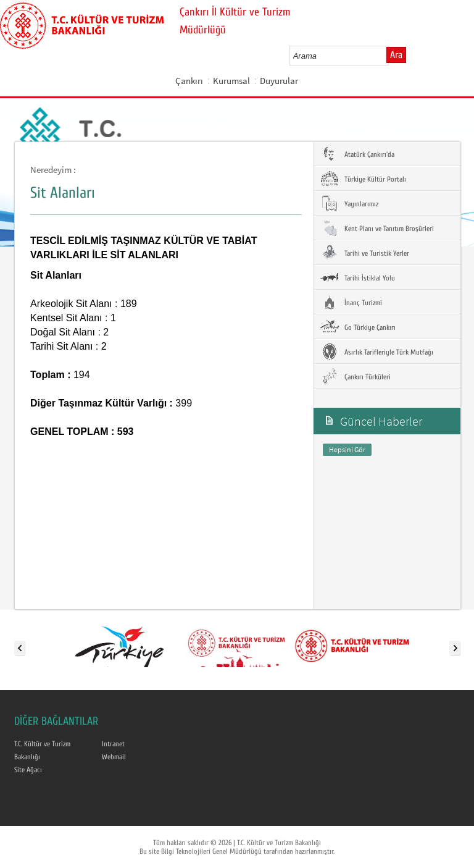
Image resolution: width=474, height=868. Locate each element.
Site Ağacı (28, 770)
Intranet (113, 744)
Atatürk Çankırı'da (357, 154)
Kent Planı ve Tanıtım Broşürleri (377, 228)
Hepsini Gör (347, 449)
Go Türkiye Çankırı (358, 327)
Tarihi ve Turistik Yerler (364, 253)
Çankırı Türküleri (355, 376)
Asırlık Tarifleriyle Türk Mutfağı (376, 352)
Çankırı (189, 81)
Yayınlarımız (349, 203)
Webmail (114, 757)
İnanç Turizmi (351, 302)
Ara (396, 55)
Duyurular (279, 81)
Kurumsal (231, 81)
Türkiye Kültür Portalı (363, 179)
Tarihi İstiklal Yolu (357, 277)
